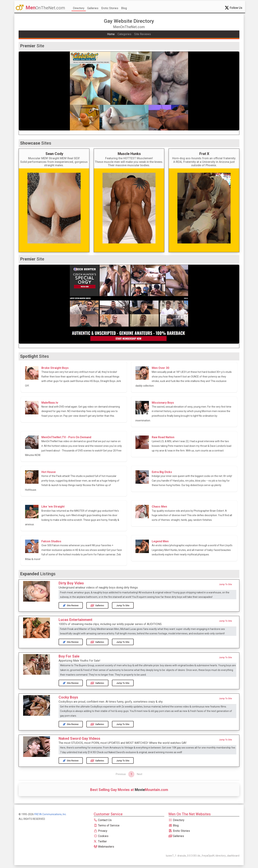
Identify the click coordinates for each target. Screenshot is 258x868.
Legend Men (160, 541)
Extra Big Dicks (162, 472)
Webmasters (104, 847)
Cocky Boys (68, 697)
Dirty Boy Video (71, 583)
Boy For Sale (69, 656)
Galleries (93, 8)
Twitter (100, 841)
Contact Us (103, 820)
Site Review (71, 605)
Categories (124, 34)
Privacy (101, 831)
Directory (79, 8)
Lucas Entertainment (75, 620)
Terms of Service (107, 825)
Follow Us (233, 8)
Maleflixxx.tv (50, 403)
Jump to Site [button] (225, 584)
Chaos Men (159, 507)
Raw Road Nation (163, 437)
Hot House (49, 472)
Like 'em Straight (53, 507)
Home (111, 34)
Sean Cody (54, 154)
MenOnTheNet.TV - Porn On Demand (66, 437)
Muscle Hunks (129, 154)
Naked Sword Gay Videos (79, 738)
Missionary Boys (163, 403)
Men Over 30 (160, 368)
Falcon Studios (51, 541)
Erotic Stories (110, 8)
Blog (124, 8)
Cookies (101, 836)
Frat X (204, 154)
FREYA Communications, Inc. (50, 814)
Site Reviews (143, 34)
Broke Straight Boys (55, 368)
